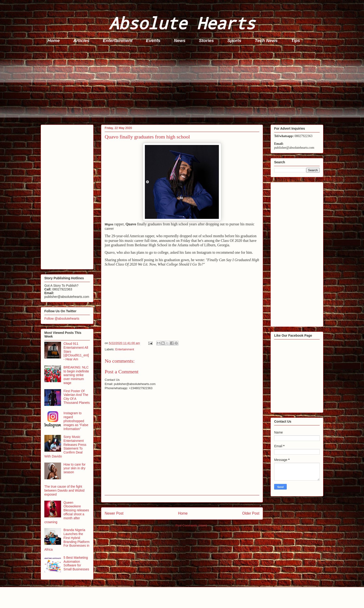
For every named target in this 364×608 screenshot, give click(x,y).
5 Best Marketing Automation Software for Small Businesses (76, 563)
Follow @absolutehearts (62, 319)
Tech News (266, 41)
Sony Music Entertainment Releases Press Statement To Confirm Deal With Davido (65, 447)
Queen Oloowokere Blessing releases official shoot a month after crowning (67, 512)
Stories (206, 41)
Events (153, 41)
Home (54, 41)
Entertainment (118, 41)
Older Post (251, 513)
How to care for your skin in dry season (75, 468)
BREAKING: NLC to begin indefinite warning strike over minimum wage (76, 375)
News (180, 41)
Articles (81, 41)
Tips (296, 41)
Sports (234, 41)
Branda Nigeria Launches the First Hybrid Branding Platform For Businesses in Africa (67, 540)
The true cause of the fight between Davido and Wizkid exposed (64, 490)
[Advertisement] (180, 85)
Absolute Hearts (182, 23)
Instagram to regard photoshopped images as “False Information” (76, 421)
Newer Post (114, 513)
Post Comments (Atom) (191, 525)
